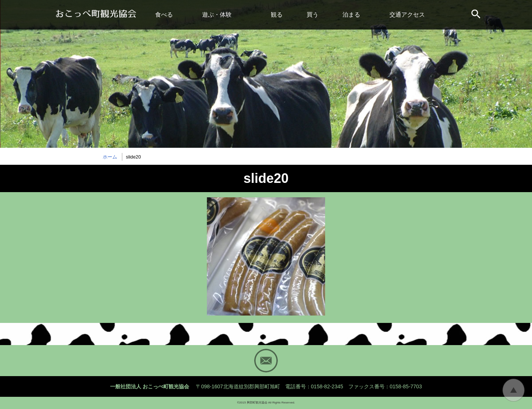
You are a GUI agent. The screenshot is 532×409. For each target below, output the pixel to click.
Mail (266, 361)
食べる (164, 15)
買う (313, 15)
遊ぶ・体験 (217, 15)
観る (277, 15)
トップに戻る (514, 390)
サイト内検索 (477, 15)
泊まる (351, 15)
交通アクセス (407, 15)
